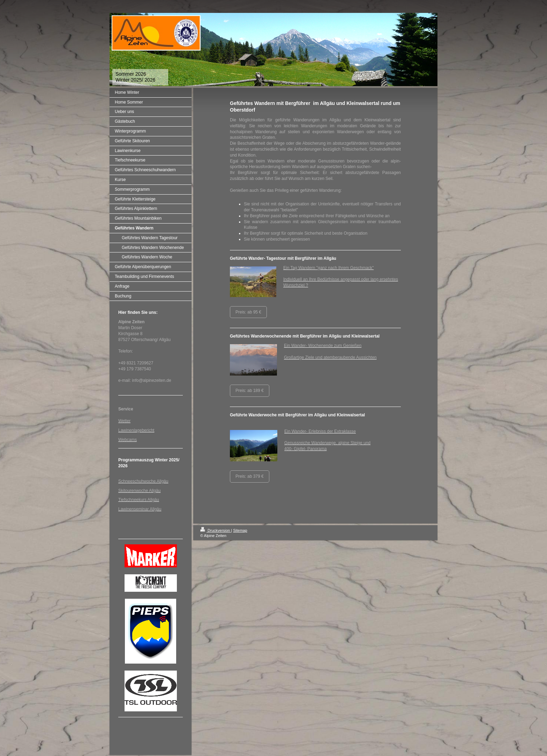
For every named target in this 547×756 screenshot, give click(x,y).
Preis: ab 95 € (248, 312)
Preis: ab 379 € (250, 476)
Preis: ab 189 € (250, 391)
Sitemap (240, 530)
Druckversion (216, 530)
